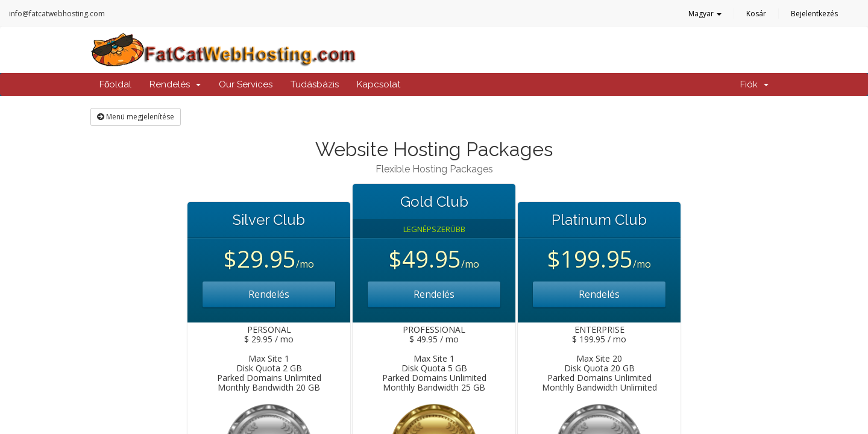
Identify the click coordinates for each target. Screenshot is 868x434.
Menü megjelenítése (136, 117)
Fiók (754, 84)
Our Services (246, 84)
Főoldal (115, 84)
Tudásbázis (315, 84)
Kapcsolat (379, 84)
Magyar (705, 14)
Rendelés (175, 84)
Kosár (756, 14)
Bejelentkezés (814, 14)
